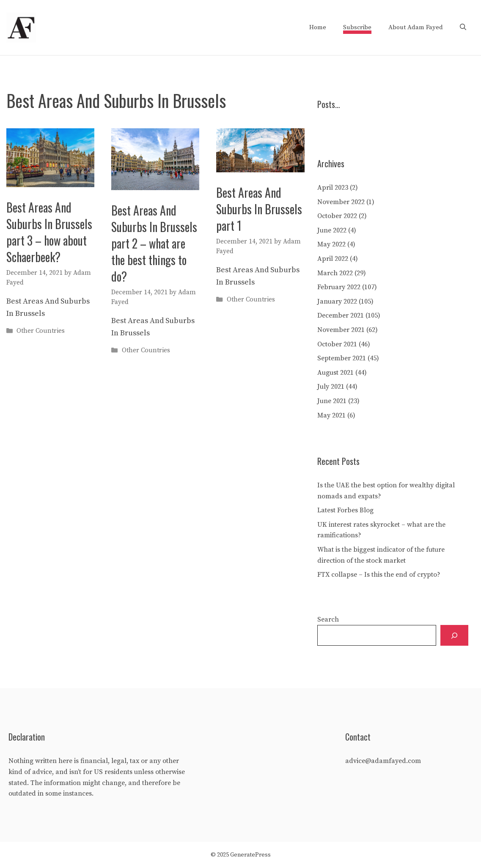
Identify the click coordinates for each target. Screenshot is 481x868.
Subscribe (357, 27)
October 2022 (337, 216)
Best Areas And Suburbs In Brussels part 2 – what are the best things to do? (154, 243)
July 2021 (331, 387)
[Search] (454, 635)
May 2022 (331, 244)
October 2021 (337, 344)
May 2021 (331, 415)
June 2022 (332, 230)
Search (328, 619)
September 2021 (342, 358)
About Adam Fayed (416, 27)
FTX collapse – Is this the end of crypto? (379, 575)
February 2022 (339, 287)
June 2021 (332, 401)
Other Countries (41, 331)
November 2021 (341, 330)
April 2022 (333, 259)
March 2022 (335, 273)
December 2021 (341, 315)
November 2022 (341, 202)
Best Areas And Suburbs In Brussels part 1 (259, 209)
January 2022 (337, 301)
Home (318, 27)
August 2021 (335, 373)
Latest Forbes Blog (345, 510)
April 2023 (333, 188)
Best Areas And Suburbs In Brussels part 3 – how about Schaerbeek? (49, 232)
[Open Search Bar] (463, 28)
